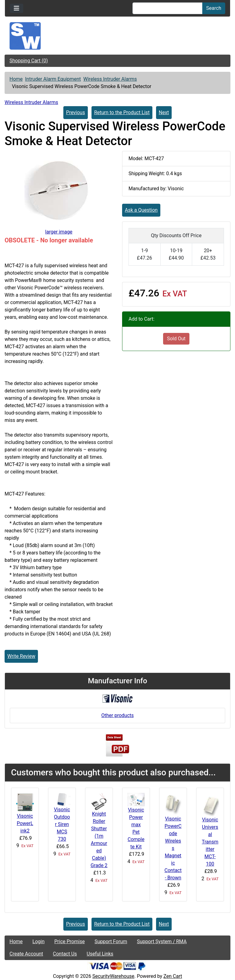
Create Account (26, 954)
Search (214, 8)
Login (38, 941)
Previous (76, 112)
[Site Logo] (117, 36)
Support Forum (111, 941)
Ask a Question (141, 210)
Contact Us (65, 954)
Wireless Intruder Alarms (110, 79)
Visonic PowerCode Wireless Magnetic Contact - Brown (173, 848)
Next (164, 112)
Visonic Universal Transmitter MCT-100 (210, 842)
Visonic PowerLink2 (25, 823)
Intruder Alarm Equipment (53, 79)
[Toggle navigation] (17, 8)
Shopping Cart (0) (29, 61)
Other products (117, 715)
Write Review (21, 656)
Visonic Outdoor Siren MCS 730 (62, 824)
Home (16, 79)
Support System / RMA (162, 941)
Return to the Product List (122, 112)
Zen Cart (173, 976)
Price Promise (70, 941)
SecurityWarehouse (113, 976)
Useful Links (100, 954)
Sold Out (176, 339)
